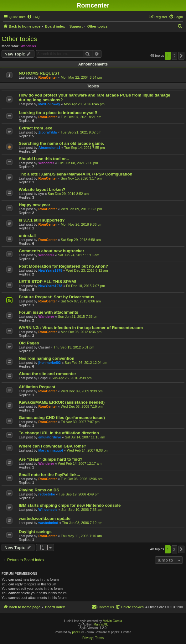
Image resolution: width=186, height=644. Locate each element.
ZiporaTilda (47, 132)
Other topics (19, 39)
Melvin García (112, 621)
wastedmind (48, 523)
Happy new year (34, 205)
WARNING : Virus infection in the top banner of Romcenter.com (81, 328)
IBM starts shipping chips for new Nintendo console (70, 505)
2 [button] (174, 56)
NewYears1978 (50, 270)
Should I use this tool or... (44, 159)
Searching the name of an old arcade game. (61, 143)
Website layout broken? (42, 189)
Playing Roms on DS (39, 490)
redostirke (46, 494)
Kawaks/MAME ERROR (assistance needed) (62, 402)
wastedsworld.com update (45, 518)
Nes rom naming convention (46, 358)
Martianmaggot (51, 450)
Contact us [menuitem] (103, 607)
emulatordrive (50, 437)
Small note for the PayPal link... (49, 475)
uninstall (27, 236)
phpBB (77, 632)
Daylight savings (35, 532)
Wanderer (28, 46)
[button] (181, 56)
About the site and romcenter (47, 374)
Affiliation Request (37, 387)
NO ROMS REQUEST (39, 73)
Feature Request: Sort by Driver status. (57, 297)
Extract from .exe (36, 128)
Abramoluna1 (49, 148)
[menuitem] (33, 17)
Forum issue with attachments (49, 312)
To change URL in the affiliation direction (59, 433)
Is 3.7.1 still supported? (42, 220)
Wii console (48, 510)
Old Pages (29, 343)
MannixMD (101, 624)
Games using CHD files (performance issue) (62, 418)
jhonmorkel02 (49, 363)
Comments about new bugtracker (52, 251)
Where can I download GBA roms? (53, 446)
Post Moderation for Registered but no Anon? (63, 266)
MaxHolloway (49, 104)
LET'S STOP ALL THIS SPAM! (47, 282)
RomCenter (47, 77)
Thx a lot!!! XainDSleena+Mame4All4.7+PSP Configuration (76, 174)
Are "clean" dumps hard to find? (51, 459)
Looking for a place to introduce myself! (58, 113)
